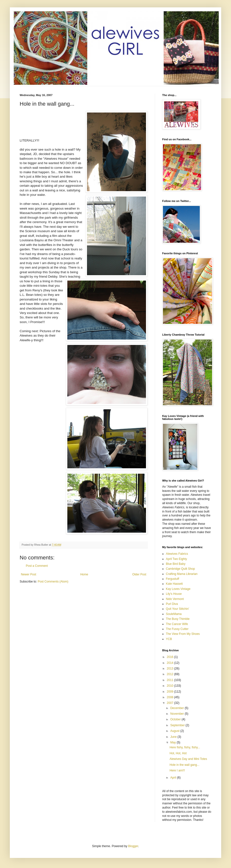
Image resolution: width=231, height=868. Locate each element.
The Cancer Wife (177, 624)
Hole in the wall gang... (184, 765)
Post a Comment (37, 566)
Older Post (139, 574)
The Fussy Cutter (177, 629)
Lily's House (174, 594)
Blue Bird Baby (176, 564)
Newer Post (29, 574)
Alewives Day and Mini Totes (188, 759)
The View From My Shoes (183, 634)
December (178, 708)
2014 (171, 663)
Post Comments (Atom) (53, 582)
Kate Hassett (174, 584)
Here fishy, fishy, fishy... (185, 747)
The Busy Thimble (178, 619)
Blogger (133, 846)
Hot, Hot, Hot (178, 753)
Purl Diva (172, 604)
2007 (171, 703)
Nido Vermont (175, 599)
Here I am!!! (177, 770)
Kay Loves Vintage (178, 589)
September (178, 725)
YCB (169, 639)
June (174, 737)
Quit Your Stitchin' (177, 609)
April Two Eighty (176, 559)
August (175, 731)
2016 (171, 657)
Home (84, 574)
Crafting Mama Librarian (182, 574)
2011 (171, 680)
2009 (171, 692)
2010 (171, 686)
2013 (171, 669)
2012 (171, 674)
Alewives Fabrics (177, 554)
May (173, 742)
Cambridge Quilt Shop (180, 569)
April (174, 778)
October (176, 719)
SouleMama (174, 614)
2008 (171, 697)
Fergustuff (173, 579)
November (178, 714)
